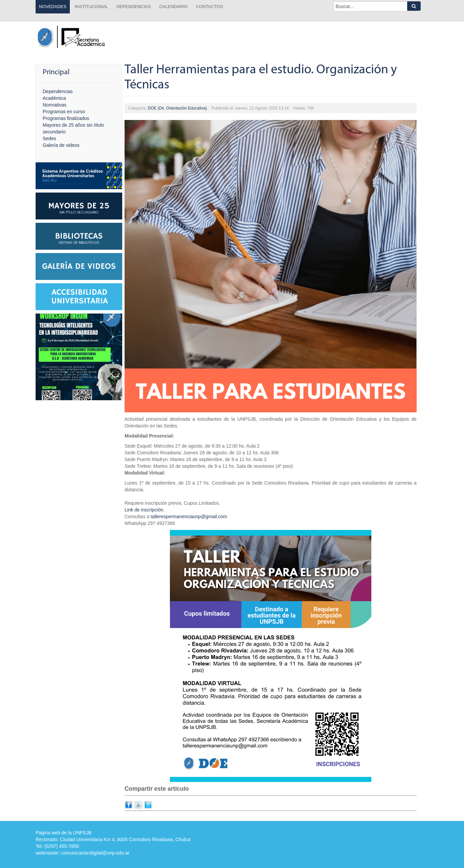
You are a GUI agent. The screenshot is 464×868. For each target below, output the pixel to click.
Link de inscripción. (145, 510)
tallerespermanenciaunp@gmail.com (189, 516)
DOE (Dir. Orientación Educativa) (177, 108)
